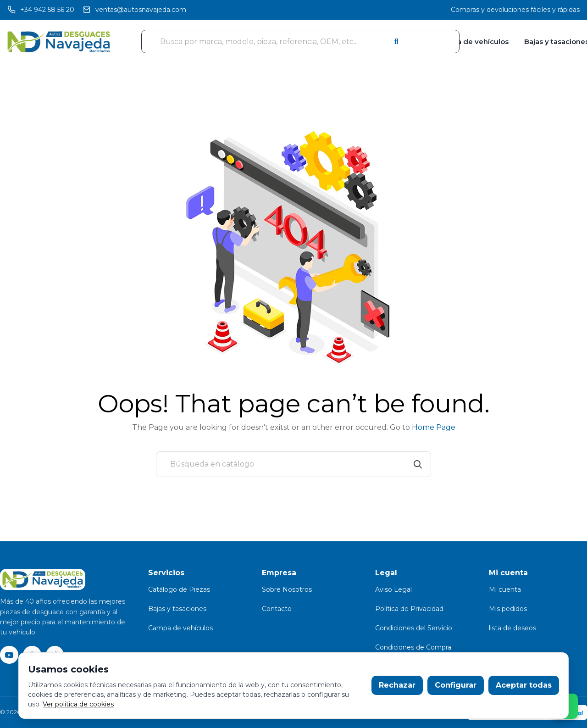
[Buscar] (293, 464)
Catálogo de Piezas (179, 589)
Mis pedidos (508, 609)
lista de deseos (512, 628)
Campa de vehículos (472, 42)
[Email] (134, 10)
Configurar (456, 685)
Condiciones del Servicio (414, 628)
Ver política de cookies (78, 704)
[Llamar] (41, 10)
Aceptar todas (524, 685)
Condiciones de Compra (413, 647)
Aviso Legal (393, 589)
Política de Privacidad (409, 609)
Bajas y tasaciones (177, 609)
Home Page (434, 427)
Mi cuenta (505, 589)
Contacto (277, 609)
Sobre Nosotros (287, 589)
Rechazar (397, 685)
